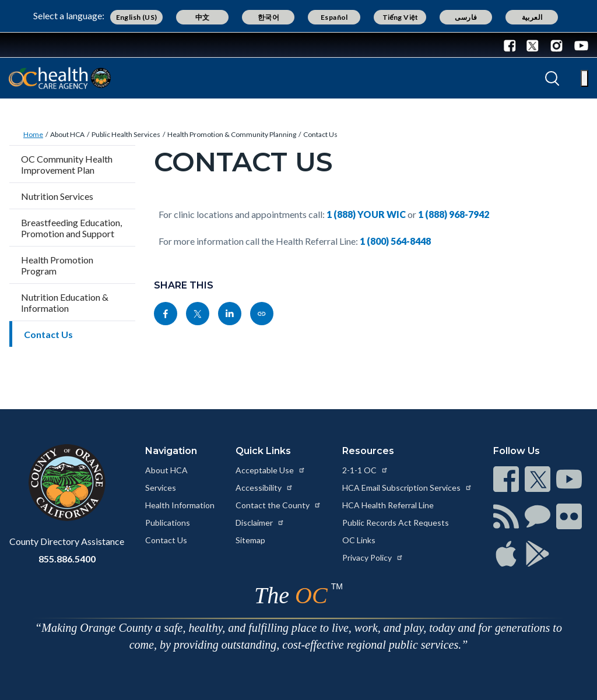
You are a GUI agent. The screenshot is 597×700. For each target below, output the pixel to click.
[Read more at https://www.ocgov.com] (67, 483)
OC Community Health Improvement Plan (67, 164)
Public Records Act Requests (396, 523)
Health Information (180, 505)
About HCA (67, 134)
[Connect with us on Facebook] (512, 45)
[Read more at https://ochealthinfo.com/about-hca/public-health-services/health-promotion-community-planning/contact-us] (262, 314)
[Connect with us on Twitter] (533, 45)
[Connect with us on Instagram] (556, 45)
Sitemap (250, 540)
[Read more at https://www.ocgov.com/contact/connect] (506, 479)
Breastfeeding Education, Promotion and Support (71, 228)
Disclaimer (260, 523)
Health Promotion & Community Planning (232, 134)
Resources (368, 451)
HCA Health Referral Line (388, 505)
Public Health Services (126, 134)
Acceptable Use (271, 470)
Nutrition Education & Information (65, 302)
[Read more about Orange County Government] (46, 45)
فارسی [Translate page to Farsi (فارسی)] (466, 17)
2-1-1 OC (365, 470)
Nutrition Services (57, 196)
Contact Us (320, 134)
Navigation (171, 451)
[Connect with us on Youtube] (579, 45)
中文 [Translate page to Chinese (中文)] (203, 17)
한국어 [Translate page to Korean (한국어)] (268, 17)
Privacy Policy (373, 557)
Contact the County (278, 505)
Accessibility (264, 488)
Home (33, 134)
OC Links (359, 540)
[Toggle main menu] (584, 78)
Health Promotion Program (57, 265)
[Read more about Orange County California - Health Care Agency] (60, 78)
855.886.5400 (67, 559)
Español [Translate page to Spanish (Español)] (334, 17)
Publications (168, 523)
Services (161, 488)
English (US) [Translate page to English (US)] (137, 17)
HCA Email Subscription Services (407, 488)
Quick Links (263, 451)
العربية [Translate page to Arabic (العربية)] (532, 17)
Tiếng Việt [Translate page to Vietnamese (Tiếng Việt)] (401, 17)
